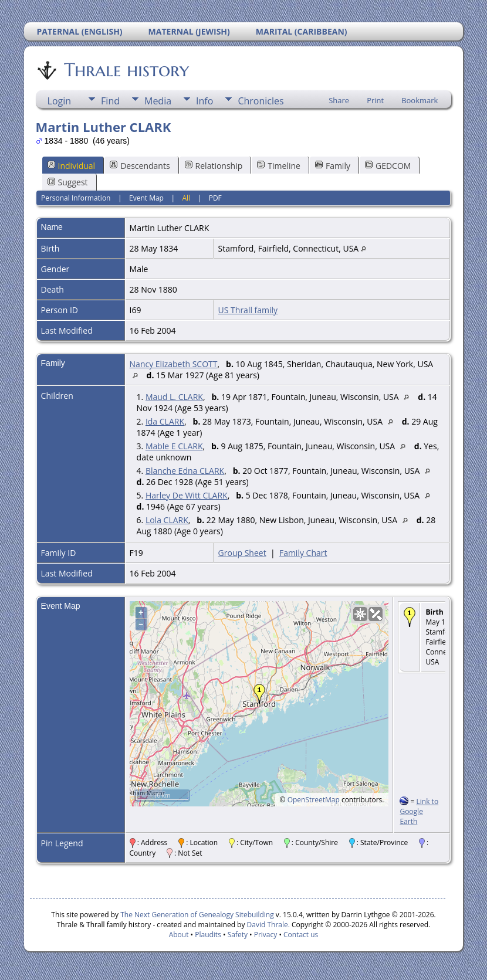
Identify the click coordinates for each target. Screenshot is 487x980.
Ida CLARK (165, 421)
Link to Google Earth (419, 811)
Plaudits (208, 935)
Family (333, 166)
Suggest (68, 182)
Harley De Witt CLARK (187, 495)
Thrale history (126, 70)
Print (375, 100)
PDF (215, 198)
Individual (72, 166)
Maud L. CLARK (174, 397)
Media (158, 101)
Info (204, 101)
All (187, 198)
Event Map (146, 198)
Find (110, 101)
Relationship (214, 166)
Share (339, 100)
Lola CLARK (167, 520)
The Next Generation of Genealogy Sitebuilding (197, 915)
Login (60, 101)
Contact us (301, 935)
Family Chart (303, 553)
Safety (238, 935)
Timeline (279, 166)
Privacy (266, 935)
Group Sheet (242, 553)
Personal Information (76, 198)
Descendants (140, 166)
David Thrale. (267, 925)
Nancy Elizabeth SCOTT (174, 364)
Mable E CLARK (174, 446)
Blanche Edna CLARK (185, 471)
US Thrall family (248, 310)
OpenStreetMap (314, 800)
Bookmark (420, 100)
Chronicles (261, 101)
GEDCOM (388, 166)
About (179, 935)
